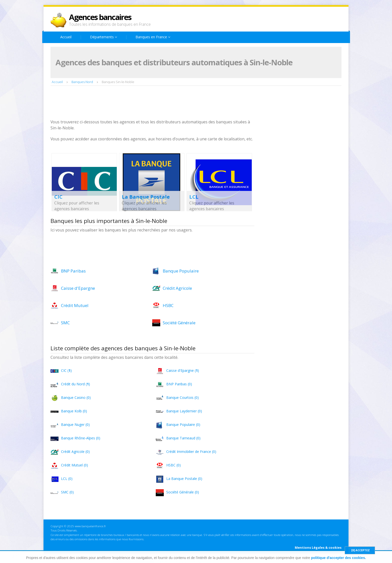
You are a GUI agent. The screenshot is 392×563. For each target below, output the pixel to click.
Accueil (66, 37)
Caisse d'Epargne (78, 288)
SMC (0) (67, 492)
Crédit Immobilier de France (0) (191, 452)
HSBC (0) (173, 465)
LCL (194, 197)
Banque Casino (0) (76, 397)
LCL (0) (67, 479)
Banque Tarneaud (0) (183, 438)
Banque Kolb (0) (74, 411)
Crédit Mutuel (75, 305)
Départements (103, 37)
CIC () (66, 370)
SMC (65, 323)
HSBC (168, 305)
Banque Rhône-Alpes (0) (81, 438)
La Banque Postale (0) (184, 479)
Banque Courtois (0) (182, 397)
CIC (58, 197)
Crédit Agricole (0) (75, 452)
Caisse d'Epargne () (183, 370)
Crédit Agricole (177, 288)
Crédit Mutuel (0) (74, 465)
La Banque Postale (146, 197)
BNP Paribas (73, 271)
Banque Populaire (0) (183, 425)
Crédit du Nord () (75, 384)
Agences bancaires (100, 17)
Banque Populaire (181, 271)
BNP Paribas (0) (179, 384)
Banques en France (153, 37)
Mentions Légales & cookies (318, 547)
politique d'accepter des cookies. (338, 558)
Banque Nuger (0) (75, 425)
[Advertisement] (141, 103)
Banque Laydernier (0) (184, 411)
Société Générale (179, 323)
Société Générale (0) (183, 492)
